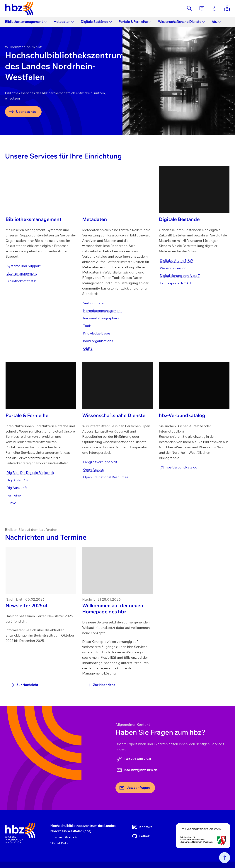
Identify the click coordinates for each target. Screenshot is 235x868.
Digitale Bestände (96, 22)
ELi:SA (11, 503)
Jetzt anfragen (134, 788)
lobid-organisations (98, 341)
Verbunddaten (94, 303)
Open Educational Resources (106, 477)
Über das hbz (22, 112)
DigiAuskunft (17, 488)
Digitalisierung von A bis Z (180, 276)
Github (141, 836)
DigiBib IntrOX (18, 480)
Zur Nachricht (24, 685)
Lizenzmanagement (22, 273)
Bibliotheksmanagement (26, 22)
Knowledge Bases (97, 333)
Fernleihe (14, 495)
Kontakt (142, 827)
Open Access (93, 469)
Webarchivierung (173, 268)
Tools (87, 326)
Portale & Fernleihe (135, 22)
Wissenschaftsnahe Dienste (182, 22)
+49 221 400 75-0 (134, 759)
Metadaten (64, 22)
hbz (217, 22)
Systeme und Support (24, 266)
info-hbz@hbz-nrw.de (137, 770)
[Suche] (189, 8)
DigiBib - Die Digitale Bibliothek (30, 473)
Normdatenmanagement (102, 311)
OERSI (88, 348)
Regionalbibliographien (101, 318)
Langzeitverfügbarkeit (100, 462)
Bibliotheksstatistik (21, 281)
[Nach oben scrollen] (225, 858)
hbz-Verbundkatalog (182, 467)
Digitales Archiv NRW (176, 260)
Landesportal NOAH (176, 283)
